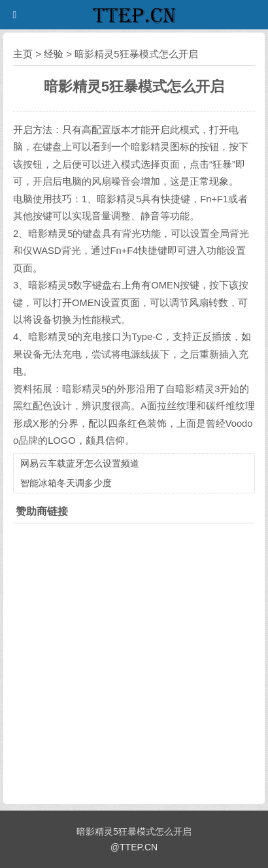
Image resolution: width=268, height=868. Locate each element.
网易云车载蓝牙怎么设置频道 (80, 463)
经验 (54, 54)
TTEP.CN (139, 847)
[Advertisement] (134, 660)
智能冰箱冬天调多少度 (66, 483)
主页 (23, 54)
